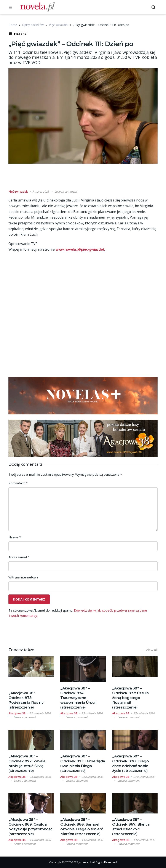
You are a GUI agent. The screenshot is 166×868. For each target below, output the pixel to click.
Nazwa (15, 537)
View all (152, 650)
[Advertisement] (87, 179)
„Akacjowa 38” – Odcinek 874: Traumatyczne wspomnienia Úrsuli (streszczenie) (78, 698)
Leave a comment (66, 192)
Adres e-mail (19, 557)
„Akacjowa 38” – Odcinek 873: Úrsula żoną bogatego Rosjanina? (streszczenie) (130, 698)
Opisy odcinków (33, 25)
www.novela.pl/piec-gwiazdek (80, 249)
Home (13, 25)
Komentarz (18, 483)
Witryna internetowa (23, 577)
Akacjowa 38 (17, 713)
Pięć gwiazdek (58, 25)
